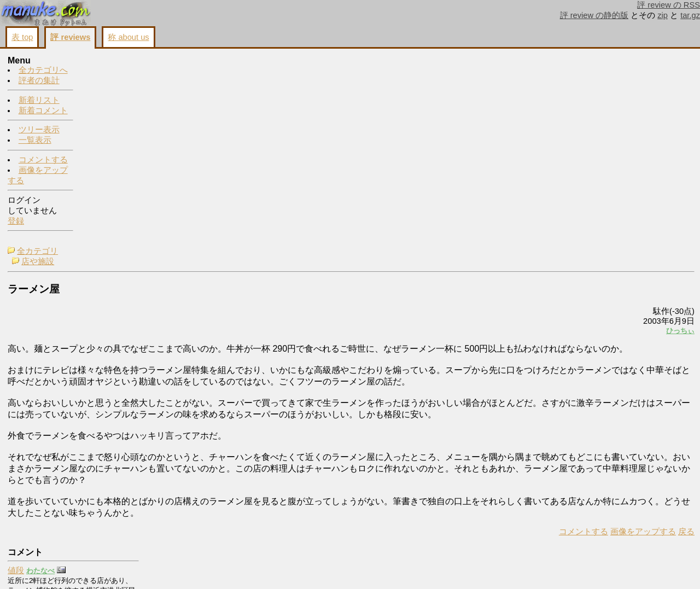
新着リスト (39, 101)
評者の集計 (39, 81)
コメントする (43, 160)
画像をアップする (506, 388)
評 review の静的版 (594, 15)
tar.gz (690, 15)
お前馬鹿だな (593, 468)
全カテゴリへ (43, 71)
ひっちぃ (544, 141)
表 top (22, 37)
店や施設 (114, 72)
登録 (16, 221)
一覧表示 (35, 141)
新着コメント (43, 111)
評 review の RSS (669, 5)
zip (663, 15)
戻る (550, 388)
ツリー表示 (39, 130)
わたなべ (602, 80)
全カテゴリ (114, 61)
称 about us (128, 37)
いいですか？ (593, 261)
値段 (577, 80)
